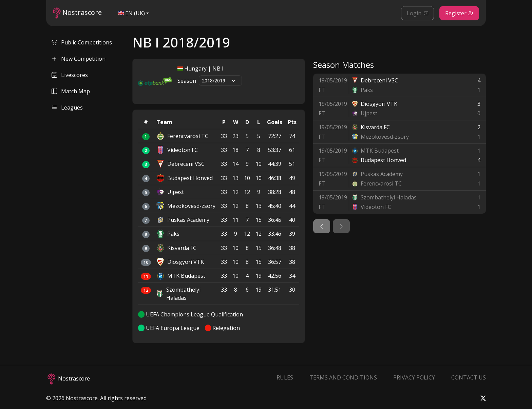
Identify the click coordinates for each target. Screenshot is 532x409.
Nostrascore (77, 13)
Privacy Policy (414, 377)
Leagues (67, 108)
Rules (285, 377)
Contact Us (469, 377)
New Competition (79, 59)
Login (417, 13)
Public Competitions (82, 42)
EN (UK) (132, 13)
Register (459, 13)
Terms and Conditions (343, 377)
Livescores (70, 75)
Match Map (71, 91)
